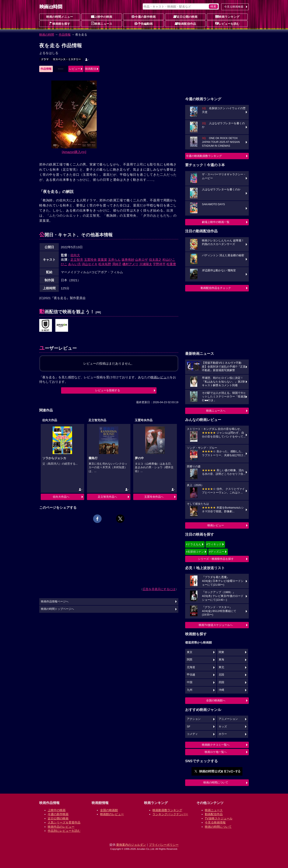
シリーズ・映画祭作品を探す (216, 559)
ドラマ (45, 59)
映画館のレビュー (112, 814)
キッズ (223, 727)
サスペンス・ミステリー (67, 59)
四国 (221, 682)
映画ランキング (227, 17)
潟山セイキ (90, 264)
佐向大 (75, 255)
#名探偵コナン (195, 552)
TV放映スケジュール (219, 818)
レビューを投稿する (108, 390)
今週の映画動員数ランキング (204, 156)
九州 (190, 690)
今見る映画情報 (215, 822)
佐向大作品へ (61, 497)
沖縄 (221, 690)
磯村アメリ (130, 264)
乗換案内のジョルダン (131, 845)
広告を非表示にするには (159, 589)
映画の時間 (47, 35)
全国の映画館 (109, 810)
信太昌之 (155, 260)
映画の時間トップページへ (57, 609)
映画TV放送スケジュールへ (216, 625)
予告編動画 (144, 24)
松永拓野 (105, 264)
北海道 (191, 667)
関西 (190, 660)
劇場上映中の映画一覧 (216, 222)
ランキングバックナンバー (170, 814)
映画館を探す (60, 24)
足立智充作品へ (107, 497)
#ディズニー (217, 552)
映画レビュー (216, 525)
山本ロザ (141, 260)
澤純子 (117, 264)
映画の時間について (216, 782)
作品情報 (65, 35)
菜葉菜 (102, 260)
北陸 (221, 675)
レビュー (75, 69)
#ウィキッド (214, 544)
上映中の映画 (102, 17)
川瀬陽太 (146, 264)
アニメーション (228, 719)
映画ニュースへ (216, 411)
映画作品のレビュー (61, 827)
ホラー (223, 734)
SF (189, 727)
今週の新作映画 (144, 17)
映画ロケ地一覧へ (216, 752)
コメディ (192, 734)
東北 (221, 667)
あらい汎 (74, 264)
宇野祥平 (159, 264)
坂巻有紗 (128, 260)
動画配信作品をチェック (216, 288)
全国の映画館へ (216, 700)
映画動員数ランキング (167, 810)
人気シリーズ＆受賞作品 (64, 822)
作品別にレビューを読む (64, 831)
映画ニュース (102, 24)
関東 (221, 652)
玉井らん (114, 260)
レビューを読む (227, 24)
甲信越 (191, 675)
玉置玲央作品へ (154, 497)
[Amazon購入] (74, 152)
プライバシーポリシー (164, 845)
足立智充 (77, 260)
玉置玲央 (90, 260)
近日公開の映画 (185, 17)
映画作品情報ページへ (55, 602)
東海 (221, 660)
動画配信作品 (185, 24)
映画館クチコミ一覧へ (216, 745)
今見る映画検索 (234, 7)
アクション (194, 719)
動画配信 (91, 69)
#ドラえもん (194, 544)
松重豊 (171, 264)
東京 (190, 652)
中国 (190, 682)
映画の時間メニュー (60, 17)
